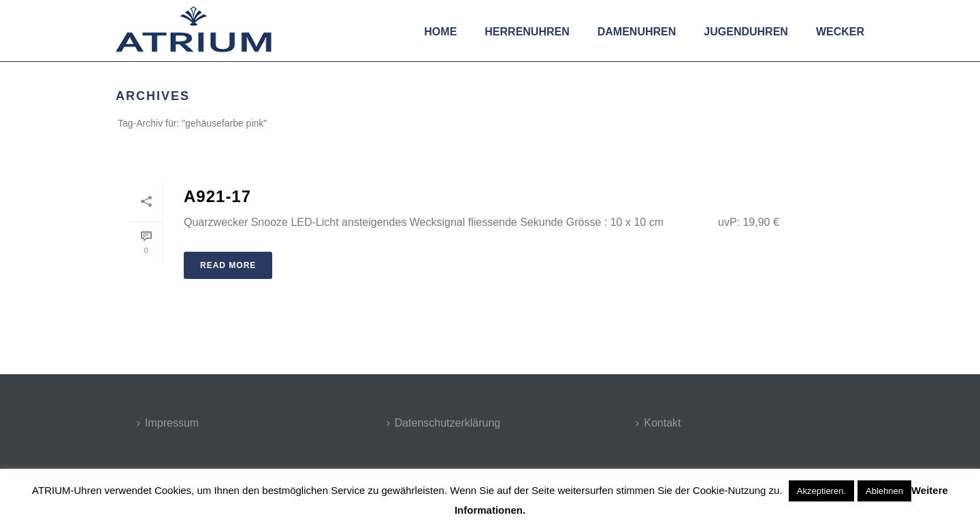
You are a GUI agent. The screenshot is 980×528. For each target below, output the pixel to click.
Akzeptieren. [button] (821, 491)
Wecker (840, 32)
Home (440, 32)
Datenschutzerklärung (444, 423)
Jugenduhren (746, 32)
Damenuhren (637, 32)
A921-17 (217, 196)
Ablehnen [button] (884, 491)
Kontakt (658, 423)
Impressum (168, 423)
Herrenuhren (527, 32)
